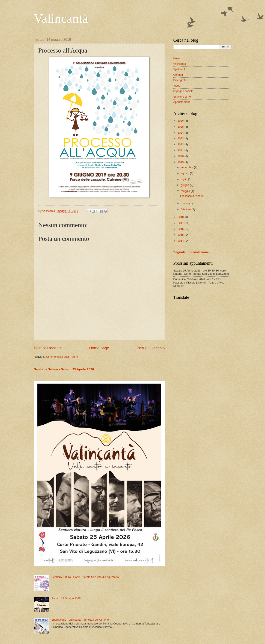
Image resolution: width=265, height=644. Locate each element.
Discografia (180, 80)
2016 (181, 229)
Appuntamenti (182, 102)
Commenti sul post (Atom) (62, 357)
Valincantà (61, 18)
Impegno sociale (183, 91)
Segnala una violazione (191, 252)
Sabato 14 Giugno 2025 (66, 598)
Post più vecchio (151, 348)
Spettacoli (179, 69)
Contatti (178, 75)
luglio (185, 179)
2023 (181, 138)
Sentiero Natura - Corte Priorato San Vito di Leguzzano (85, 577)
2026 (181, 121)
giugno (185, 185)
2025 (181, 127)
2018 (181, 217)
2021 (181, 150)
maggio (186, 191)
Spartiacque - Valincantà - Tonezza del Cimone (80, 620)
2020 (181, 156)
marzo (185, 203)
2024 (181, 133)
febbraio (186, 209)
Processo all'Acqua (192, 196)
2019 (181, 162)
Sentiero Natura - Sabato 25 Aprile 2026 (64, 369)
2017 (181, 223)
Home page (99, 348)
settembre (187, 167)
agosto (185, 173)
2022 (181, 144)
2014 (181, 241)
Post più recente (48, 348)
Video (177, 86)
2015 (181, 235)
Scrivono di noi (182, 97)
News (177, 58)
